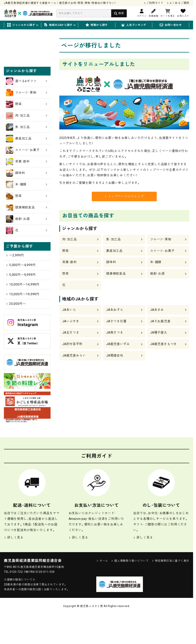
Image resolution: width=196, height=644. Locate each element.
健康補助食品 (116, 274)
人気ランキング (134, 25)
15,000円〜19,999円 (23, 324)
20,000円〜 (16, 333)
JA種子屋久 (159, 333)
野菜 (66, 251)
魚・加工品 (113, 239)
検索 (121, 13)
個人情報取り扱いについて (130, 590)
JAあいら (69, 310)
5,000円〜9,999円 (21, 304)
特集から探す (97, 25)
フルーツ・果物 (161, 239)
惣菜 (66, 274)
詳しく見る (14, 567)
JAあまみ (157, 310)
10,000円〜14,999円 (23, 314)
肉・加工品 (70, 239)
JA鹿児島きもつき (164, 344)
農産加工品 (114, 251)
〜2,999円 (15, 285)
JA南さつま (115, 333)
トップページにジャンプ (124, 196)
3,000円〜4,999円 (21, 295)
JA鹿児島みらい (74, 355)
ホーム (102, 590)
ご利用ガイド (155, 3)
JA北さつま (71, 333)
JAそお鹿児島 (160, 321)
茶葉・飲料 (70, 262)
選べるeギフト (26, 111)
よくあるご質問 (179, 3)
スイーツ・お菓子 (162, 251)
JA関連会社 (115, 355)
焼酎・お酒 (157, 274)
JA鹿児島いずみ (118, 344)
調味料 (111, 262)
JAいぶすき (71, 321)
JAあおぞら (115, 310)
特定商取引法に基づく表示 (170, 590)
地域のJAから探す (60, 25)
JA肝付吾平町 (72, 344)
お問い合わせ (171, 25)
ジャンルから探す (23, 25)
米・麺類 (156, 262)
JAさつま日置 (116, 321)
